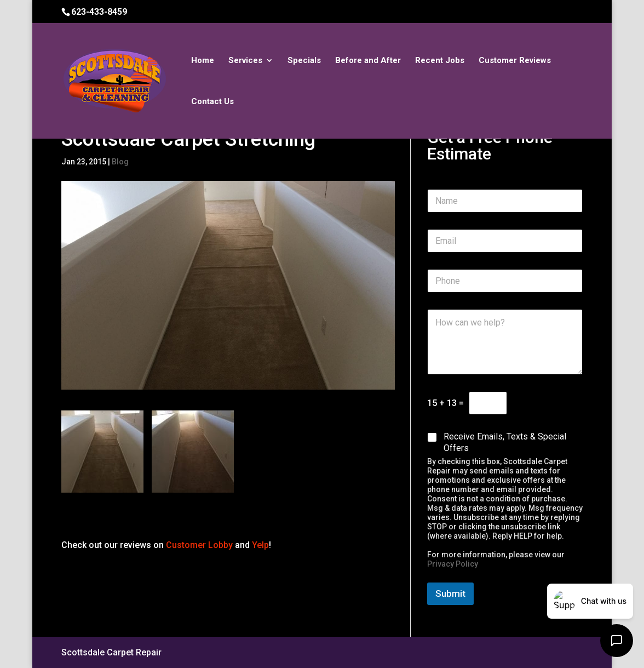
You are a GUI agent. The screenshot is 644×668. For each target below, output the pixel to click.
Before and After (368, 61)
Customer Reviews (515, 61)
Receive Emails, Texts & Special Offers (505, 442)
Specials (304, 61)
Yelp (260, 545)
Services (245, 61)
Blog (120, 162)
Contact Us (212, 102)
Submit (450, 593)
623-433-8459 (99, 12)
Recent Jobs (440, 61)
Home (203, 61)
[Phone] (505, 281)
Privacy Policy (453, 564)
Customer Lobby (199, 545)
